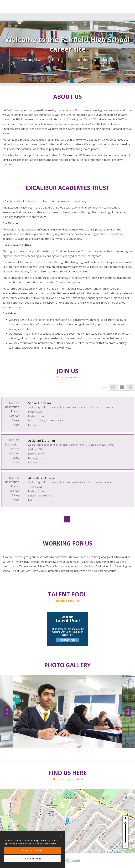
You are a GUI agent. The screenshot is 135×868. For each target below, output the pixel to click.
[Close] (61, 836)
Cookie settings (32, 859)
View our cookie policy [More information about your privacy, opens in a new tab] (46, 844)
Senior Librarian (39, 403)
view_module (113, 387)
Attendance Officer (41, 478)
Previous (7, 712)
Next (128, 712)
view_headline (131, 387)
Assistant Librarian (42, 440)
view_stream (122, 387)
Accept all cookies (32, 850)
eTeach (67, 861)
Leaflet (103, 852)
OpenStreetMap (115, 852)
